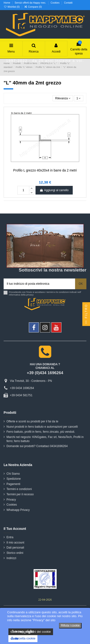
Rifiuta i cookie (70, 626)
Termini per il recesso (20, 494)
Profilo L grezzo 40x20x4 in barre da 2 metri (45, 170)
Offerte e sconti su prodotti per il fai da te (32, 421)
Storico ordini (15, 553)
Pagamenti (13, 484)
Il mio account (15, 543)
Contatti (68, 3)
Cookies (55, 3)
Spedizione (14, 479)
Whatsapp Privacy (18, 510)
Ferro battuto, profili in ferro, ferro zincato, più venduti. (41, 432)
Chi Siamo (13, 474)
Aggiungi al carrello (54, 190)
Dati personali (15, 548)
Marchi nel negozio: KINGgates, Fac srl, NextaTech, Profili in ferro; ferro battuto (45, 439)
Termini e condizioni (19, 489)
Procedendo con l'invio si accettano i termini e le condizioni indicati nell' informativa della (45, 293)
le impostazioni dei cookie (31, 632)
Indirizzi (11, 558)
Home (7, 3)
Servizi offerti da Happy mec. (31, 3)
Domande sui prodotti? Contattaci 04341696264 (37, 446)
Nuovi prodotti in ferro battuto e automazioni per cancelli (42, 427)
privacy (30, 295)
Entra (10, 537)
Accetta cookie (23, 638)
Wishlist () (12, 7)
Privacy (11, 500)
